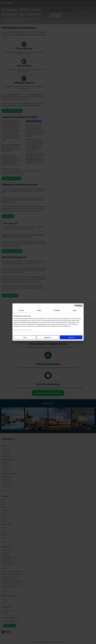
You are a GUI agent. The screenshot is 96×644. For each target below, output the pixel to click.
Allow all (71, 337)
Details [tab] (39, 310)
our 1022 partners (24, 319)
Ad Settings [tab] (57, 310)
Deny (25, 337)
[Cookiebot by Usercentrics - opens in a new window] (76, 306)
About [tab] (75, 310)
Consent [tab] (21, 310)
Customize (48, 337)
